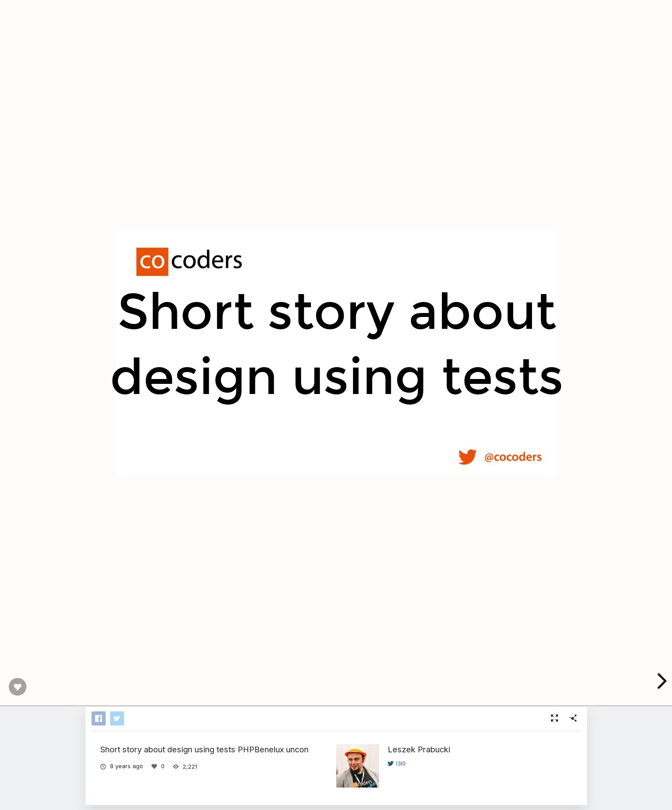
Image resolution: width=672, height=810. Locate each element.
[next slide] (661, 681)
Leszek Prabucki (419, 749)
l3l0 (397, 763)
